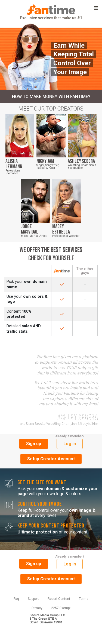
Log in (70, 444)
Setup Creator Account (51, 459)
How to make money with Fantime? (51, 97)
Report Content (59, 599)
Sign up (34, 444)
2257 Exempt (61, 608)
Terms (84, 599)
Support (33, 599)
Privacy (37, 608)
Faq (16, 599)
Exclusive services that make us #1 (51, 12)
